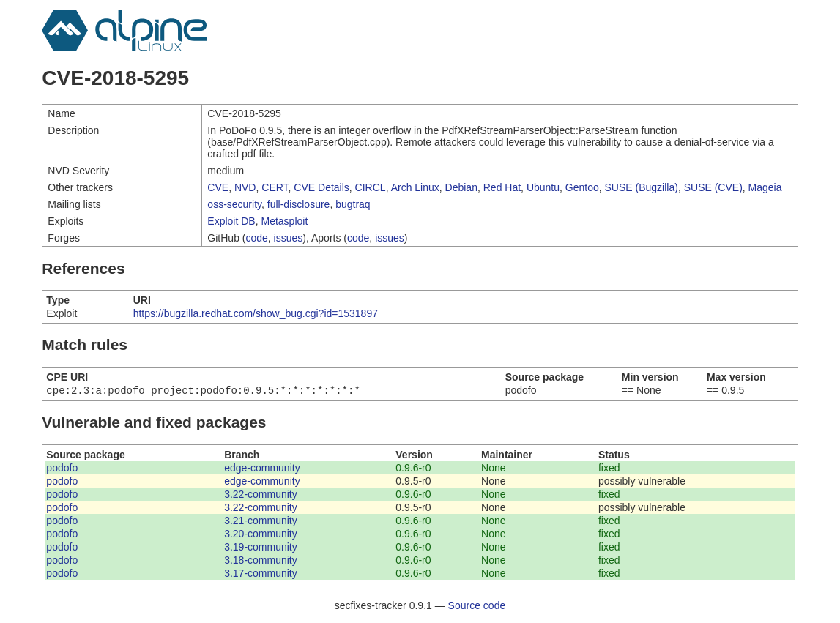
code (256, 238)
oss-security (234, 204)
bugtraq (353, 204)
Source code (477, 607)
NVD (245, 187)
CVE (218, 187)
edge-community (262, 469)
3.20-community (261, 535)
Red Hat (502, 187)
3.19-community (261, 548)
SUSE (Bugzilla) (642, 187)
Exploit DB (231, 221)
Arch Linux (415, 187)
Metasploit (284, 221)
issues (289, 238)
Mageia (765, 187)
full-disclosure (299, 204)
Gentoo (582, 187)
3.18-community (261, 562)
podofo (62, 469)
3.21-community (261, 522)
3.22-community (261, 496)
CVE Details (321, 187)
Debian (461, 187)
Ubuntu (543, 187)
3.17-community (261, 575)
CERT (275, 187)
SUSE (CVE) (713, 187)
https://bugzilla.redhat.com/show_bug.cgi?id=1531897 (256, 313)
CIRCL (371, 187)
